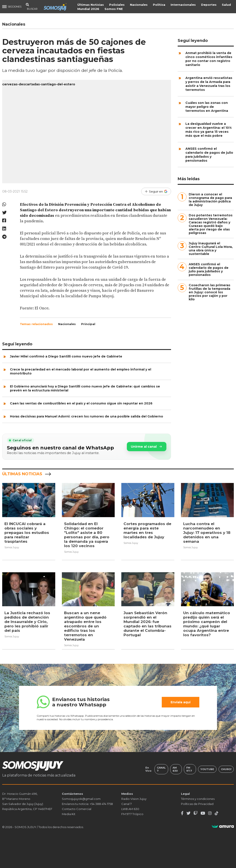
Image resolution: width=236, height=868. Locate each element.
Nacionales (139, 5)
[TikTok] (217, 813)
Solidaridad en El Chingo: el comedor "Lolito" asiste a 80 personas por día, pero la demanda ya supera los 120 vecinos (87, 535)
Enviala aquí (181, 702)
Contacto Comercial (77, 808)
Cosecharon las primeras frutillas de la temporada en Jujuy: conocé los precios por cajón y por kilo (209, 292)
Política (160, 5)
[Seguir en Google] (156, 191)
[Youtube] (203, 813)
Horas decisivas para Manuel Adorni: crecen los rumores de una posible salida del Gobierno (87, 416)
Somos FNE (114, 9)
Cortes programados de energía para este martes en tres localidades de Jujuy (147, 530)
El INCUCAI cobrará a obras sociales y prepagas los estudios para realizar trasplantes (27, 533)
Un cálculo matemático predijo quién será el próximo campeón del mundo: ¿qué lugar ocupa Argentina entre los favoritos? (207, 624)
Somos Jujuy (12, 547)
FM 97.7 (189, 769)
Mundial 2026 (89, 9)
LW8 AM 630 (130, 808)
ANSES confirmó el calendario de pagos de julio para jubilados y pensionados (209, 155)
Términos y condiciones (198, 798)
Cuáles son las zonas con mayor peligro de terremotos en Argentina (207, 107)
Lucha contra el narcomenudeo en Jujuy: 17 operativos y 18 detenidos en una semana (207, 533)
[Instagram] (210, 813)
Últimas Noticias (91, 5)
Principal (88, 324)
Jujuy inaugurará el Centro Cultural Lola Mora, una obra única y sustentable (211, 249)
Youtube (207, 769)
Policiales (118, 5)
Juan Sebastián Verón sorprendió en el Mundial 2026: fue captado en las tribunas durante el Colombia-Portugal (147, 624)
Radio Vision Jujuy (134, 798)
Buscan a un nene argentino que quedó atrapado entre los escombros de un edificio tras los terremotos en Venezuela (85, 626)
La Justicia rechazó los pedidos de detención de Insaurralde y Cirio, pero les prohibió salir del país (27, 622)
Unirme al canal (147, 447)
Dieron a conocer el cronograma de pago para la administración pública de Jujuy (210, 200)
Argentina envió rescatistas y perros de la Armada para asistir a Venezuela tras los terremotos (209, 84)
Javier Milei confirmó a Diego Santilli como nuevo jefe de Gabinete (66, 356)
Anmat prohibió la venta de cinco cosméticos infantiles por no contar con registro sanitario (209, 59)
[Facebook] (182, 813)
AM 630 (175, 769)
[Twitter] (188, 813)
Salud (227, 5)
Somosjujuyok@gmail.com (81, 798)
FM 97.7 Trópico (132, 814)
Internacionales (184, 5)
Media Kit (69, 814)
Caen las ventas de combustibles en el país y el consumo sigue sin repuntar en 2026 (81, 403)
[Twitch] (196, 813)
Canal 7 (161, 769)
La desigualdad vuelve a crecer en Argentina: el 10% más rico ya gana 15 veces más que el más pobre (208, 130)
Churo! (226, 769)
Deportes (209, 5)
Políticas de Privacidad (197, 803)
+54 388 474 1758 (101, 803)
